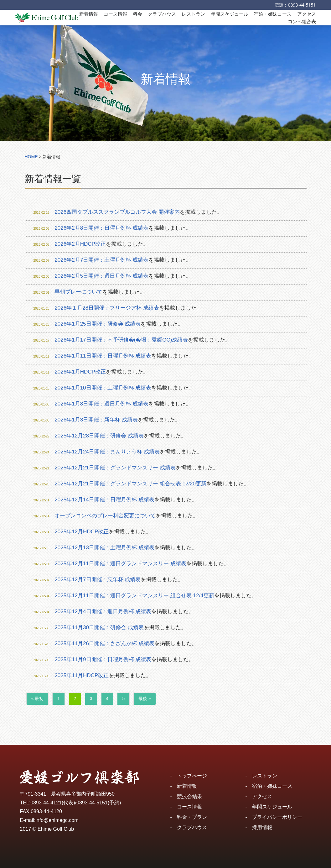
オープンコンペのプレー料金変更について (105, 516)
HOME (31, 157)
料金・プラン (192, 817)
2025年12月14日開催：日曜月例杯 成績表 (104, 500)
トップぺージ (192, 776)
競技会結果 (189, 796)
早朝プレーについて (78, 292)
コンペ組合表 (302, 21)
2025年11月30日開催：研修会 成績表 (99, 627)
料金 (137, 14)
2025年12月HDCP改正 (82, 532)
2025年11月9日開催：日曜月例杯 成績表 (103, 659)
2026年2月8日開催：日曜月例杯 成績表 (101, 228)
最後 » (145, 698)
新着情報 (89, 14)
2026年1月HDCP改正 (80, 372)
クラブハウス (162, 14)
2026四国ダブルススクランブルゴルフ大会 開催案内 (117, 212)
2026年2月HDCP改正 (80, 244)
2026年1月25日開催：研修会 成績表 (98, 324)
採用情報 (262, 827)
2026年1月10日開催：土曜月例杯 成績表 (103, 388)
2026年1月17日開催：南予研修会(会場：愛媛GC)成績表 (121, 340)
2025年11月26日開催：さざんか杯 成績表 (104, 643)
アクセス (307, 14)
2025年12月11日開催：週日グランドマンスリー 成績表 (120, 564)
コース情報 (115, 14)
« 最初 (38, 698)
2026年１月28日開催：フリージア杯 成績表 (107, 308)
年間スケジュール (230, 14)
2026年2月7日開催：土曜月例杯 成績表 (101, 260)
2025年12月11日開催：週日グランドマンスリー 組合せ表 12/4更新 (134, 596)
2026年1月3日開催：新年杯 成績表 (96, 420)
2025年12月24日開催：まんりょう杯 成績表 (107, 452)
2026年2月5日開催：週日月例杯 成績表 (101, 276)
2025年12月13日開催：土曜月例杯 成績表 (104, 548)
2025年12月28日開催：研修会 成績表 (99, 436)
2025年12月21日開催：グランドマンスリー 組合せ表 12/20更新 (130, 484)
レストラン (193, 14)
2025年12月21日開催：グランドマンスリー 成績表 (115, 468)
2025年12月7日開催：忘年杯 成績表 (98, 580)
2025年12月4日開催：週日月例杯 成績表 (103, 612)
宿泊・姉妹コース (273, 14)
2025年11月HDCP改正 (82, 675)
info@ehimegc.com (57, 820)
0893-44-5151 (302, 5)
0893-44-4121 (46, 803)
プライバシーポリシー (277, 817)
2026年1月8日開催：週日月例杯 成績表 (101, 404)
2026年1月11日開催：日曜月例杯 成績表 (103, 356)
